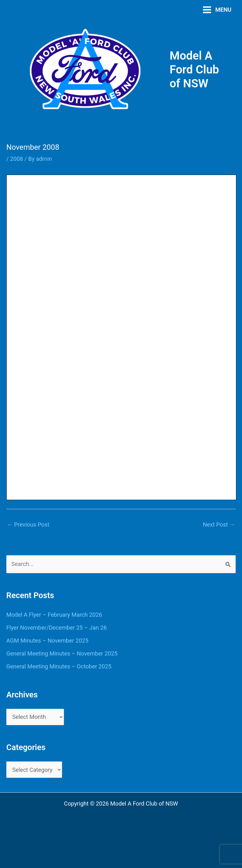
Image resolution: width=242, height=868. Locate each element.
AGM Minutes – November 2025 (47, 641)
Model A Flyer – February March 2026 (54, 615)
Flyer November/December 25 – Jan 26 (57, 628)
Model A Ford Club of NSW (194, 70)
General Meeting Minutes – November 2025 (62, 653)
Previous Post (28, 524)
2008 (17, 159)
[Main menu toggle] (217, 10)
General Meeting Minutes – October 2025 (59, 666)
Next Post (219, 524)
